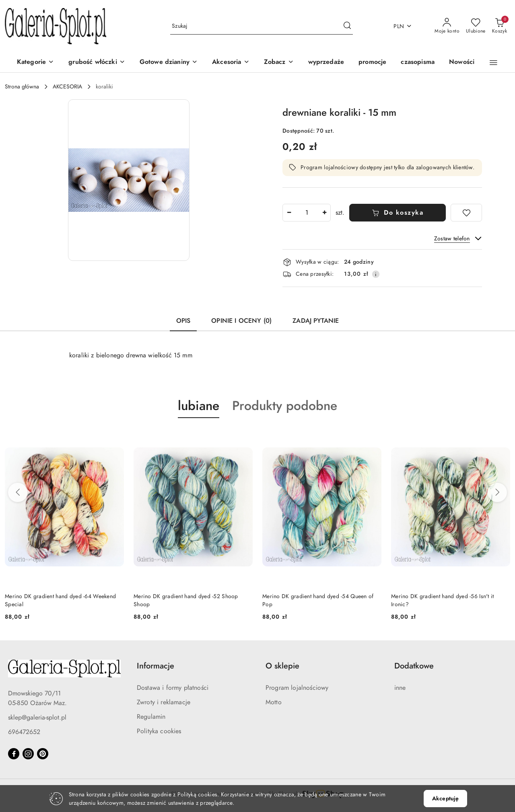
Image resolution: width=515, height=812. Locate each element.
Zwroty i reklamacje (164, 702)
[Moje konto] (447, 26)
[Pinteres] (43, 754)
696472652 (24, 732)
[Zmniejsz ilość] (289, 213)
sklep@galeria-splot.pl (37, 718)
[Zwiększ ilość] (324, 213)
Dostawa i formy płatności (173, 688)
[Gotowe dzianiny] (169, 63)
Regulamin (151, 717)
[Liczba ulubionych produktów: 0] (476, 26)
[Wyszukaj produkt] (262, 26)
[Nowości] (462, 63)
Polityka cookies (159, 731)
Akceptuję (445, 799)
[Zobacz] (279, 63)
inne (400, 688)
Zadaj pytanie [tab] (316, 321)
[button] (493, 63)
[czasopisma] (418, 63)
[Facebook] (14, 754)
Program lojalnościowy (297, 688)
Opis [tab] (183, 321)
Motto (274, 702)
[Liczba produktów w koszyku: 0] (500, 26)
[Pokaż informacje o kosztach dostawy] (376, 274)
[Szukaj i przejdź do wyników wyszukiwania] (347, 26)
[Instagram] (28, 754)
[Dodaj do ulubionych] (466, 213)
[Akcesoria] (231, 63)
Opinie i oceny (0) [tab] (241, 321)
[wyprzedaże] (326, 63)
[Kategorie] (35, 63)
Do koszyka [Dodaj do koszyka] (398, 213)
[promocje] (372, 63)
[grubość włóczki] (97, 63)
